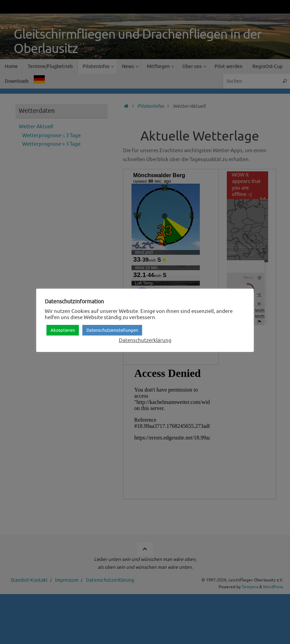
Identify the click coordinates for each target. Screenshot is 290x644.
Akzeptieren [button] (63, 330)
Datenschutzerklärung (145, 340)
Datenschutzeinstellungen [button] (112, 330)
